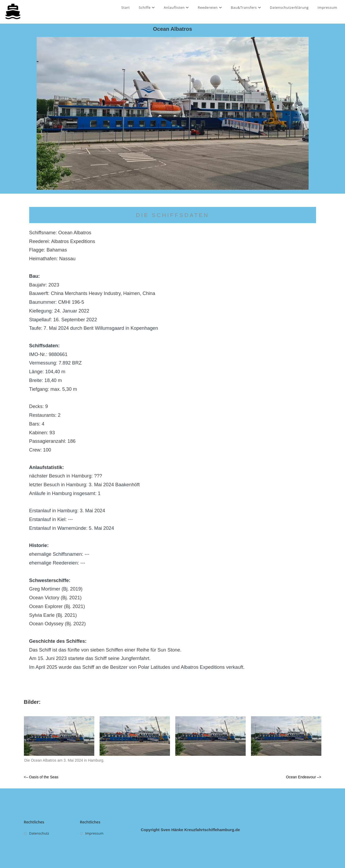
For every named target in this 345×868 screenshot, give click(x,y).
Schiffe (147, 7)
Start (126, 7)
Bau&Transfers (246, 7)
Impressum (327, 7)
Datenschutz (39, 833)
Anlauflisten (176, 7)
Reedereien (210, 7)
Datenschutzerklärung (289, 7)
